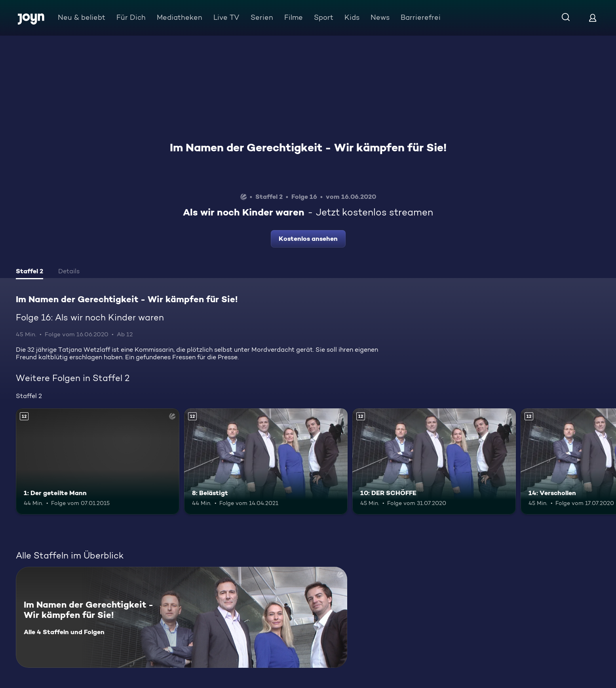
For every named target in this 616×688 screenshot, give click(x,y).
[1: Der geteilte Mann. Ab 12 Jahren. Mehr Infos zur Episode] (98, 462)
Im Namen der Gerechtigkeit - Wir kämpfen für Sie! (308, 147)
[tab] (29, 272)
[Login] (593, 18)
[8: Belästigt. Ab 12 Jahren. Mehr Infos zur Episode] (266, 462)
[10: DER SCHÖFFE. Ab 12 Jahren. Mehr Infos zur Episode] (434, 462)
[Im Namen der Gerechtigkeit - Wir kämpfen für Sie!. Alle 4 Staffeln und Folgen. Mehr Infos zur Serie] (182, 617)
